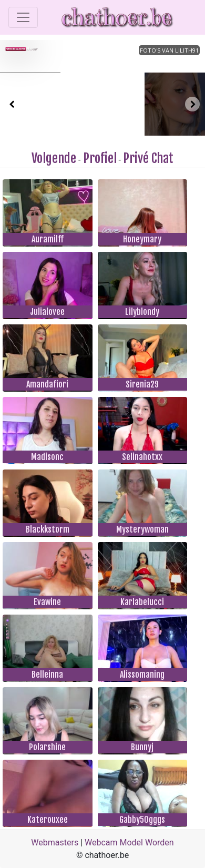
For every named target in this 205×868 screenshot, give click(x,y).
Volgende (54, 158)
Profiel (100, 158)
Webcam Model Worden (129, 843)
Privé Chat (148, 158)
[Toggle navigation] (23, 17)
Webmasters (55, 843)
